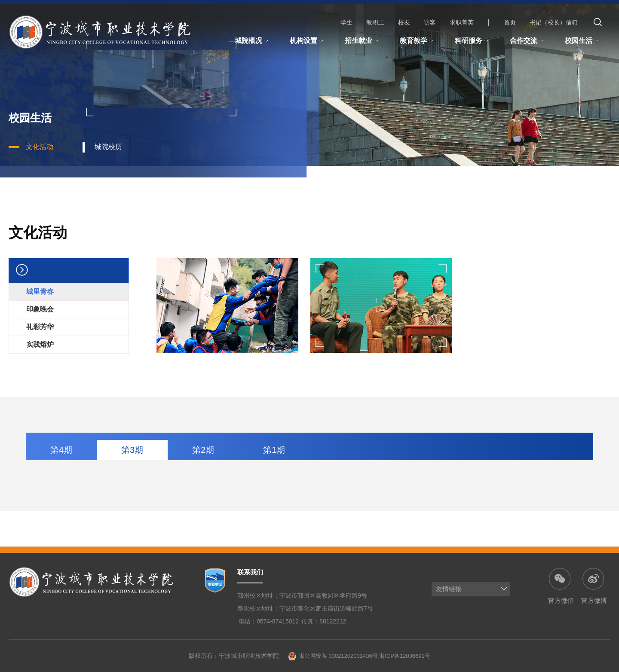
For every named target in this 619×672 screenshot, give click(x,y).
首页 (510, 22)
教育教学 (418, 41)
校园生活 (583, 41)
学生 (346, 22)
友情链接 (449, 589)
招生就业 (363, 41)
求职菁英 (462, 22)
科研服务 (473, 41)
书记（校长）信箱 (554, 22)
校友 (404, 22)
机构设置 (308, 41)
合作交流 (528, 41)
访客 (430, 22)
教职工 (375, 22)
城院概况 (253, 41)
